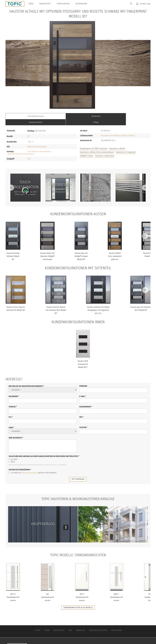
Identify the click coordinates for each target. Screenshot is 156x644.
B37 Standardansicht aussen (47, 591)
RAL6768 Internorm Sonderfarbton (21, 148)
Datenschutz (59, 624)
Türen (32, 4)
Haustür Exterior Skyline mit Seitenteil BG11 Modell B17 (56, 304)
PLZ (11, 411)
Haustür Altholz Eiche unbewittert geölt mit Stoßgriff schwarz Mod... (115, 253)
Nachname (14, 390)
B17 (29, 130)
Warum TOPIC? (46, 4)
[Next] (145, 182)
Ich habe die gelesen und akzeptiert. (33, 466)
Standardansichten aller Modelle (78, 601)
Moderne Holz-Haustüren (37, 141)
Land (11, 421)
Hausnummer (86, 400)
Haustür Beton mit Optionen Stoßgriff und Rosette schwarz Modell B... (47, 253)
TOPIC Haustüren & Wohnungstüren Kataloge (78, 493)
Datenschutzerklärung (20, 463)
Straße (13, 400)
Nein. (12, 455)
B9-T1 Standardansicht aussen (82, 591)
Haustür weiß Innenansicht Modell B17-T (83, 358)
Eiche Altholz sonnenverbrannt (39, 145)
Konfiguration (64, 4)
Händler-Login (145, 4)
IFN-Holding (117, 624)
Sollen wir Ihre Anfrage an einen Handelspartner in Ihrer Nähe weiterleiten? (44, 450)
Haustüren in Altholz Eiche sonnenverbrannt (97, 146)
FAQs (123, 151)
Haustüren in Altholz (117, 142)
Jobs (115, 151)
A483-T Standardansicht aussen (116, 591)
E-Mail (83, 390)
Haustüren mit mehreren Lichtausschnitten (118, 129)
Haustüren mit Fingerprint (126, 146)
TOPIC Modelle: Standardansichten (78, 549)
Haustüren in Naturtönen (105, 150)
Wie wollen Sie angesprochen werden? (26, 380)
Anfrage (132, 116)
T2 (33, 136)
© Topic (37, 624)
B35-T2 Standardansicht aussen (13, 591)
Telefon (83, 421)
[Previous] (11, 182)
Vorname (83, 380)
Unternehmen (82, 4)
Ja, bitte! (13, 453)
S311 (29, 153)
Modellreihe (60, 116)
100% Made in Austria (98, 624)
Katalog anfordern (96, 116)
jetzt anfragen (78, 473)
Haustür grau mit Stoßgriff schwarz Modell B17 (81, 250)
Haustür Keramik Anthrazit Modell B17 (13, 250)
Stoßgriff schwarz (87, 150)
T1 (31, 136)
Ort (81, 411)
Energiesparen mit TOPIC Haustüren (94, 142)
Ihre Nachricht (16, 432)
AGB (70, 624)
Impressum (80, 624)
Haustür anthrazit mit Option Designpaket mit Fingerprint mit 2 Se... (98, 304)
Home (47, 624)
